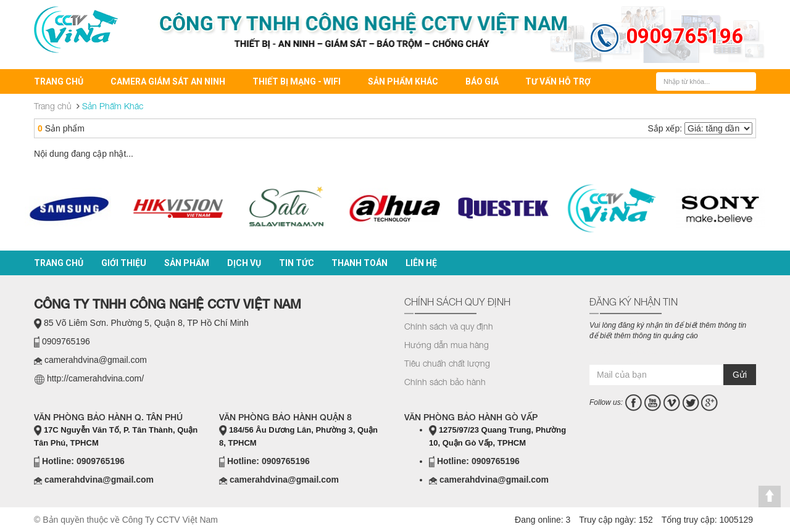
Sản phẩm (187, 263)
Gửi (740, 375)
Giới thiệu (124, 263)
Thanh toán (360, 263)
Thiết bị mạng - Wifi (297, 81)
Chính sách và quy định (449, 326)
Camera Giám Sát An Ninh (168, 81)
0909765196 (684, 36)
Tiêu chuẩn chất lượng (447, 363)
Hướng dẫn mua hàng (447, 345)
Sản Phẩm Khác (403, 81)
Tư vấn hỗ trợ (558, 81)
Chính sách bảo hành (445, 382)
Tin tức (297, 263)
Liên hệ (421, 263)
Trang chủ (59, 81)
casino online (638, 352)
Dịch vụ (244, 263)
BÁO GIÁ (482, 81)
